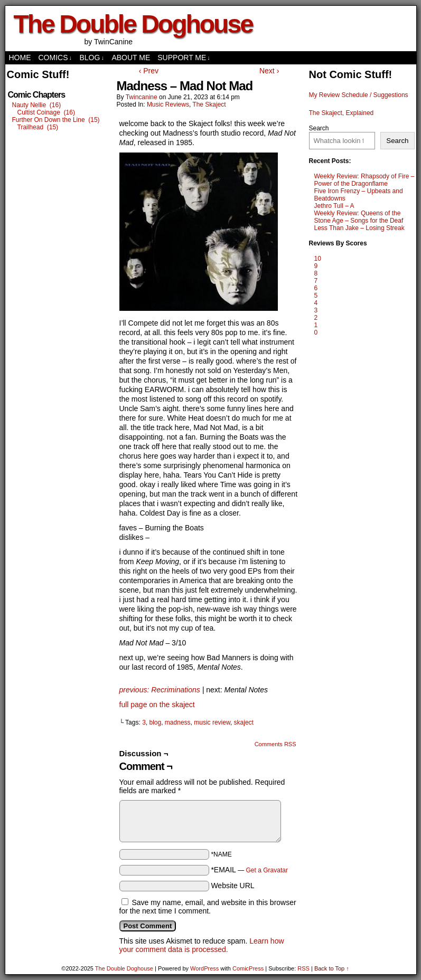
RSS (303, 968)
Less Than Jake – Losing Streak (359, 228)
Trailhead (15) (38, 127)
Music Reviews (168, 104)
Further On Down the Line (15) (56, 120)
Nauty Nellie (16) (37, 105)
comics (55, 58)
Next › (269, 71)
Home (20, 58)
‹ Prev (149, 71)
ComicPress (248, 968)
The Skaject (209, 104)
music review (212, 722)
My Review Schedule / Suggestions (359, 95)
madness (178, 722)
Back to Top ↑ (332, 968)
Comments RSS (275, 744)
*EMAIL (249, 870)
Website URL (232, 886)
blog (156, 722)
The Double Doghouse (133, 24)
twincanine (142, 97)
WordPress (204, 968)
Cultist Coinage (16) (46, 112)
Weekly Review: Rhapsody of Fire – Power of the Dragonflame (364, 180)
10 (318, 259)
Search (319, 128)
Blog (92, 58)
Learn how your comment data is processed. (202, 945)
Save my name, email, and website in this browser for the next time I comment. (208, 907)
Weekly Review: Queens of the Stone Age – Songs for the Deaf (359, 217)
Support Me (184, 58)
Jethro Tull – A (334, 206)
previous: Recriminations (160, 690)
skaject (244, 722)
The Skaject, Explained (342, 113)
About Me (131, 58)
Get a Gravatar (267, 870)
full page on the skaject (157, 705)
